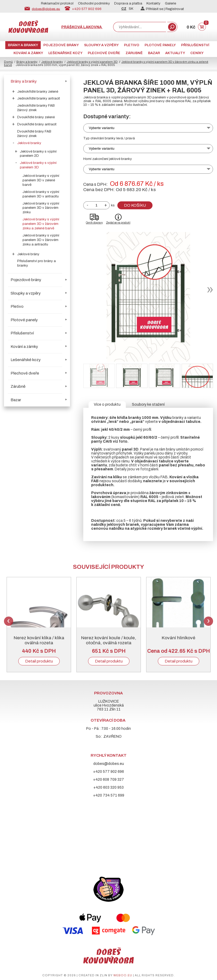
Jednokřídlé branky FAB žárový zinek (36, 108)
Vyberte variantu (102, 128)
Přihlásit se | (153, 9)
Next (208, 621)
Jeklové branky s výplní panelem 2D (38, 154)
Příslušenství (195, 45)
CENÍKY (197, 53)
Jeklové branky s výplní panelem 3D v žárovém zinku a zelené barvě (41, 224)
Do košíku (135, 205)
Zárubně (134, 53)
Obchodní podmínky (94, 3)
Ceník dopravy (94, 223)
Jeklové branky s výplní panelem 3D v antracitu (41, 194)
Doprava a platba (128, 3)
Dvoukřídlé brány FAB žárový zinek (34, 134)
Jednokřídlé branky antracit (39, 98)
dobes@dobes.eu (46, 9)
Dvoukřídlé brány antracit (37, 124)
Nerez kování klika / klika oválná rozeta (39, 640)
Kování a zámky (28, 53)
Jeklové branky (52, 62)
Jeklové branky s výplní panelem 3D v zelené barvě (41, 180)
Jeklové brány (28, 254)
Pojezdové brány (61, 45)
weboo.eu (123, 975)
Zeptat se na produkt (118, 223)
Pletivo (132, 45)
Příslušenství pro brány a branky (36, 263)
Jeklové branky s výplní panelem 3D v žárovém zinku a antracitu (41, 240)
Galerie (170, 3)
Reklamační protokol (57, 3)
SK (131, 9)
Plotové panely (160, 45)
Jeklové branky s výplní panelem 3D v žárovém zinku (41, 208)
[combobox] (140, 27)
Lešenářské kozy (65, 53)
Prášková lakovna (82, 27)
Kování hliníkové (179, 638)
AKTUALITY (175, 53)
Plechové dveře (104, 53)
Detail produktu (39, 661)
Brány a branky (23, 45)
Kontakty (153, 3)
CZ (124, 9)
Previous (9, 621)
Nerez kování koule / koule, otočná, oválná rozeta (109, 640)
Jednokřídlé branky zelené (38, 92)
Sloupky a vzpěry (101, 45)
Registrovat (175, 9)
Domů (8, 62)
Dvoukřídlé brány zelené (36, 117)
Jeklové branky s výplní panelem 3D (92, 62)
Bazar (154, 53)
